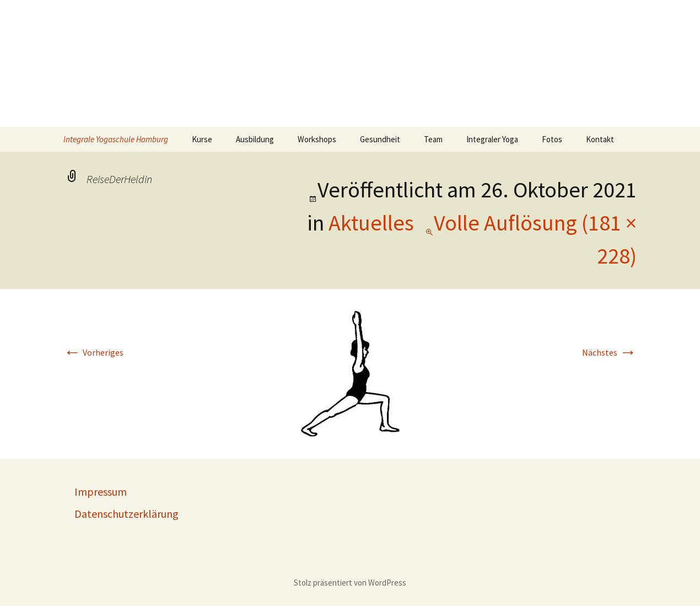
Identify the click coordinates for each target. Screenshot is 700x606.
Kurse (202, 139)
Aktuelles (371, 223)
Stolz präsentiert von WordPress (350, 583)
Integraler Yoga (492, 139)
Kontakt (600, 139)
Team (433, 139)
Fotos (552, 139)
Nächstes (609, 352)
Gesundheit (380, 139)
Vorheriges (93, 352)
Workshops (317, 139)
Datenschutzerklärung (126, 514)
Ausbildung (255, 139)
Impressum (101, 492)
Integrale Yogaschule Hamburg (116, 139)
